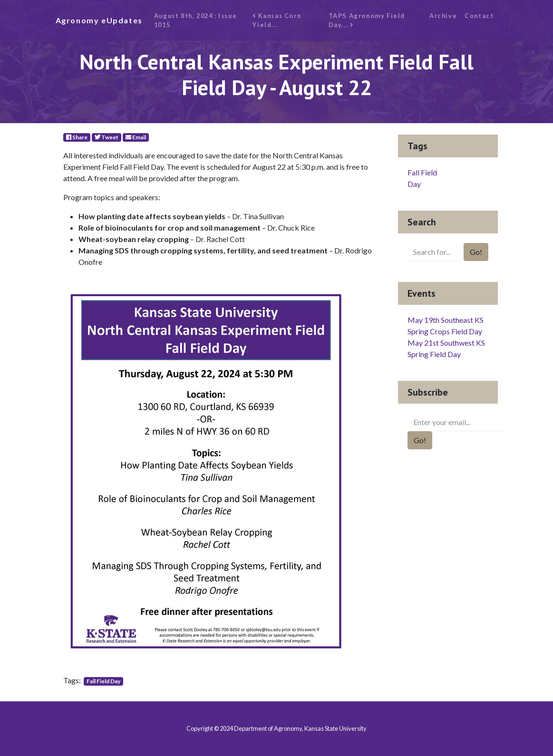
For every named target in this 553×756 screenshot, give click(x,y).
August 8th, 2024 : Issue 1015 (195, 20)
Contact (479, 16)
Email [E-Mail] (136, 137)
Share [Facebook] (77, 137)
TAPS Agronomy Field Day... (367, 20)
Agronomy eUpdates (99, 20)
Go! (476, 252)
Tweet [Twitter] (107, 137)
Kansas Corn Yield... (277, 20)
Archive (443, 16)
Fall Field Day (103, 681)
